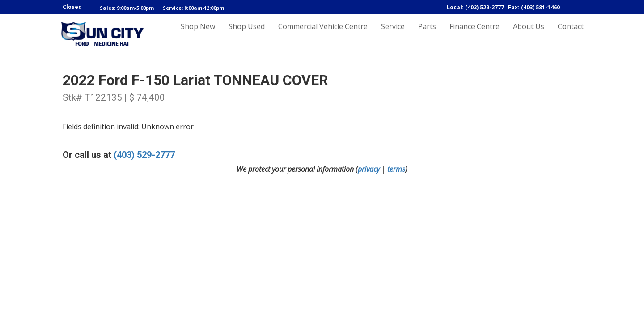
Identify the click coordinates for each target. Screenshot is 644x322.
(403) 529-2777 (144, 155)
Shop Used (247, 34)
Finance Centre (475, 34)
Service (393, 34)
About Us (529, 34)
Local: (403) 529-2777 (475, 7)
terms (396, 169)
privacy (369, 169)
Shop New (198, 34)
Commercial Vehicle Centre (323, 34)
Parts (427, 34)
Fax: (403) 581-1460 (534, 7)
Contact (571, 34)
